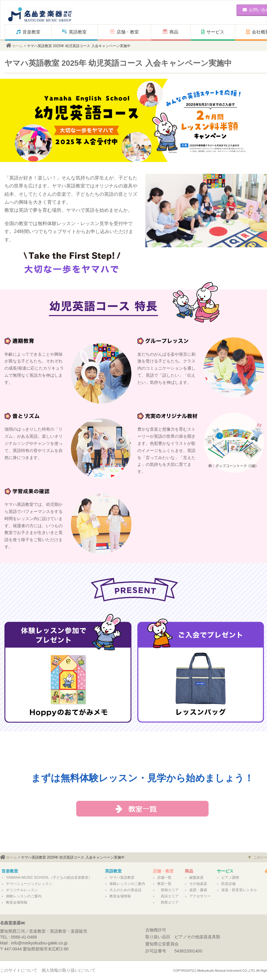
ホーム (18, 46)
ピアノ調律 (230, 878)
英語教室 (74, 32)
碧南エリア (168, 890)
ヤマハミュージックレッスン (29, 884)
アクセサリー (200, 896)
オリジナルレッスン (22, 890)
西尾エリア (168, 902)
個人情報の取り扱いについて (69, 970)
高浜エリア (168, 896)
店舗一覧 (164, 878)
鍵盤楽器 (196, 878)
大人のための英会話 (125, 890)
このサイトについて (19, 970)
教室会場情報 (17, 902)
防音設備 (228, 884)
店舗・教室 (124, 32)
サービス (213, 32)
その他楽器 (198, 884)
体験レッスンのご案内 (24, 896)
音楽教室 (28, 32)
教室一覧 (164, 884)
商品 (173, 32)
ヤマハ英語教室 (122, 878)
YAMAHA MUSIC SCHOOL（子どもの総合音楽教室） (49, 878)
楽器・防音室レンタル (239, 890)
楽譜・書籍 (198, 890)
